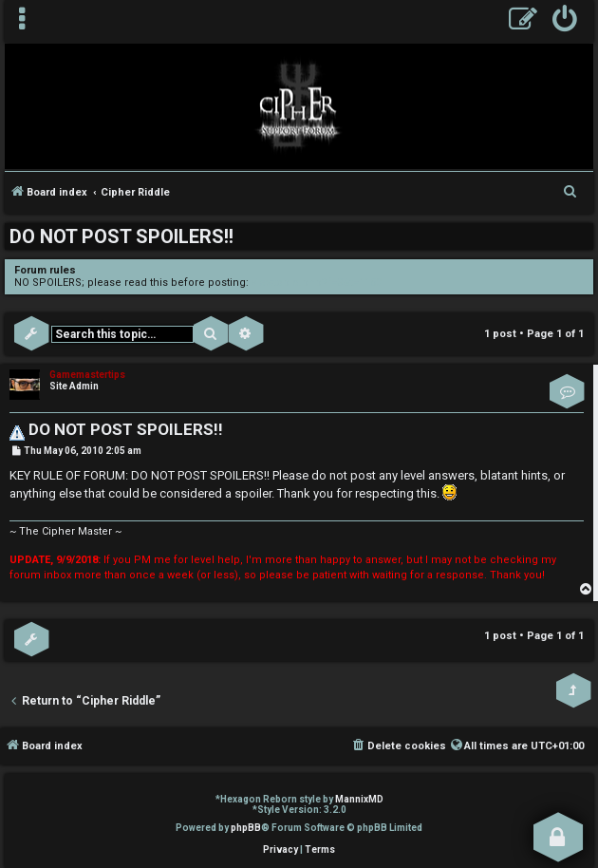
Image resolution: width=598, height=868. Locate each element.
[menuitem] (565, 21)
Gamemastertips (87, 375)
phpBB (246, 828)
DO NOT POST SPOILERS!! (121, 236)
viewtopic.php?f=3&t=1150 (317, 283)
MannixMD (359, 799)
